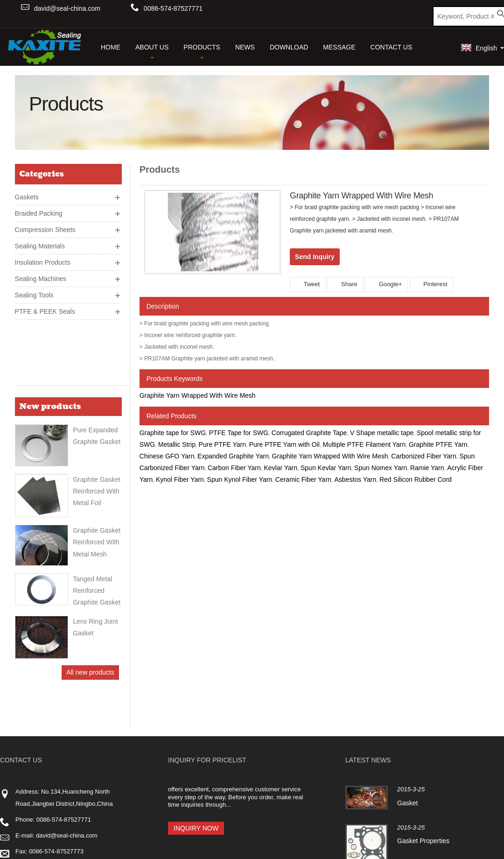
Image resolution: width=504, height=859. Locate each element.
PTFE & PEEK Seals (45, 308)
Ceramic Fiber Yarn (303, 479)
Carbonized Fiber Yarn (424, 456)
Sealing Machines (41, 275)
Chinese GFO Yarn (167, 456)
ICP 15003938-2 (162, 841)
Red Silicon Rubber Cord (416, 479)
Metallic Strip (177, 444)
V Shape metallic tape (382, 433)
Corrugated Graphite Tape (309, 433)
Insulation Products (43, 259)
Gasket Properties (423, 737)
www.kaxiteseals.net (61, 762)
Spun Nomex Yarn (381, 468)
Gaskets (27, 193)
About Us (152, 51)
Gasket (407, 698)
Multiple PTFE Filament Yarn (364, 444)
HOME (111, 47)
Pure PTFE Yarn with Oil (284, 444)
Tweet (308, 284)
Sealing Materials (40, 242)
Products (202, 51)
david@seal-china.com (67, 8)
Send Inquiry (315, 257)
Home (355, 839)
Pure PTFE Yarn (222, 444)
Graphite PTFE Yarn (438, 444)
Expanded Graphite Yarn (233, 456)
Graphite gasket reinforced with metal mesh (97, 476)
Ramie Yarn (427, 468)
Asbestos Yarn (356, 479)
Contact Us (392, 47)
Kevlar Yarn (280, 468)
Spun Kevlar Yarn (326, 468)
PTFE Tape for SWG (239, 433)
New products (50, 344)
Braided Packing (39, 210)
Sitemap (490, 839)
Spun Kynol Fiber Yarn (240, 479)
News (245, 47)
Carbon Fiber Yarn (234, 468)
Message (339, 47)
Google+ (386, 284)
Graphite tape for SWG (173, 433)
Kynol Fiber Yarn (180, 479)
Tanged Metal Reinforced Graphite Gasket (97, 525)
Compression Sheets (45, 226)
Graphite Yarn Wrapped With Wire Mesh (198, 395)
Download (289, 47)
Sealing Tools (34, 291)
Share (345, 284)
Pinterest (432, 284)
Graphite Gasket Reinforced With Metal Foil (97, 425)
